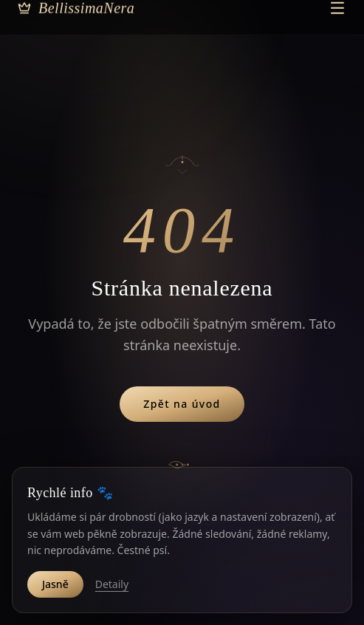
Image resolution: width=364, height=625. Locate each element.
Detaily (112, 584)
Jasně (55, 584)
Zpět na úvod (182, 404)
